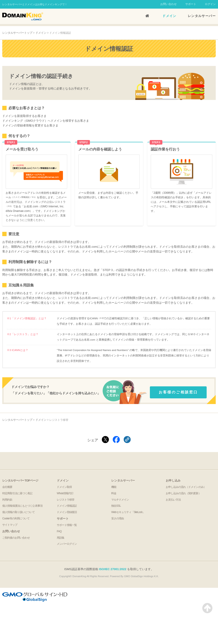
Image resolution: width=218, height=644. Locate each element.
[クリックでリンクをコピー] (127, 440)
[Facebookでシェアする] (116, 440)
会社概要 (7, 487)
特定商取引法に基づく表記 (17, 493)
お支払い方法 (173, 500)
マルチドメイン (120, 500)
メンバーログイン (67, 544)
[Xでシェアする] (105, 440)
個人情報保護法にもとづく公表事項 (22, 506)
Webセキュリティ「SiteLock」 (128, 512)
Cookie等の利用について (16, 518)
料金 (114, 493)
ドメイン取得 (64, 487)
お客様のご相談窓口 (178, 392)
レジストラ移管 (66, 500)
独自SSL (116, 506)
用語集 (61, 538)
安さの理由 (118, 518)
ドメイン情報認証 (67, 506)
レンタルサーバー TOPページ (20, 481)
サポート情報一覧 (67, 525)
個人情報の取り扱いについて (19, 512)
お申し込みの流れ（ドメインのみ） (186, 487)
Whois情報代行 (65, 493)
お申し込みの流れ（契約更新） (183, 493)
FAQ (59, 531)
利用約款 (7, 500)
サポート (191, 4)
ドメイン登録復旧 (67, 512)
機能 (114, 487)
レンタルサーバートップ (17, 33)
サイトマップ (10, 525)
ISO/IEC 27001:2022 (113, 569)
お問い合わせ (168, 4)
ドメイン (169, 16)
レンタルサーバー (202, 16)
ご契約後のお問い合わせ (16, 538)
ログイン (210, 4)
